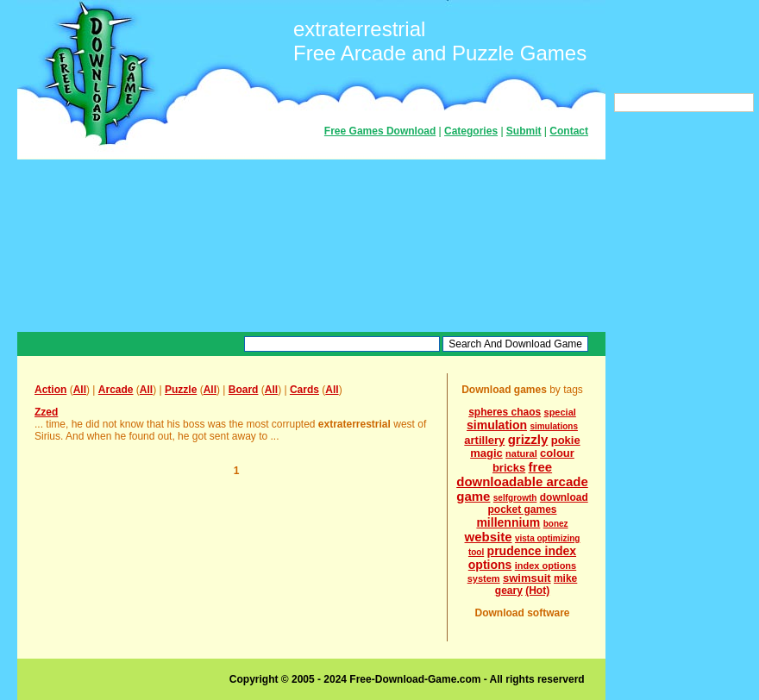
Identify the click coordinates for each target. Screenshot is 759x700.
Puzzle (181, 390)
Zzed (46, 412)
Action (50, 390)
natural (521, 453)
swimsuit (527, 578)
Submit (524, 131)
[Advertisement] (311, 246)
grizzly (528, 439)
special (560, 412)
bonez (556, 524)
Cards (304, 390)
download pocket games (537, 503)
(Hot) (537, 591)
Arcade (116, 390)
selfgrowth (515, 498)
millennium (508, 522)
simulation (497, 425)
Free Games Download (380, 131)
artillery (484, 440)
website (489, 537)
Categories (471, 131)
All (80, 390)
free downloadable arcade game (522, 481)
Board (244, 390)
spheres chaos (505, 412)
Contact (569, 131)
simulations (554, 426)
